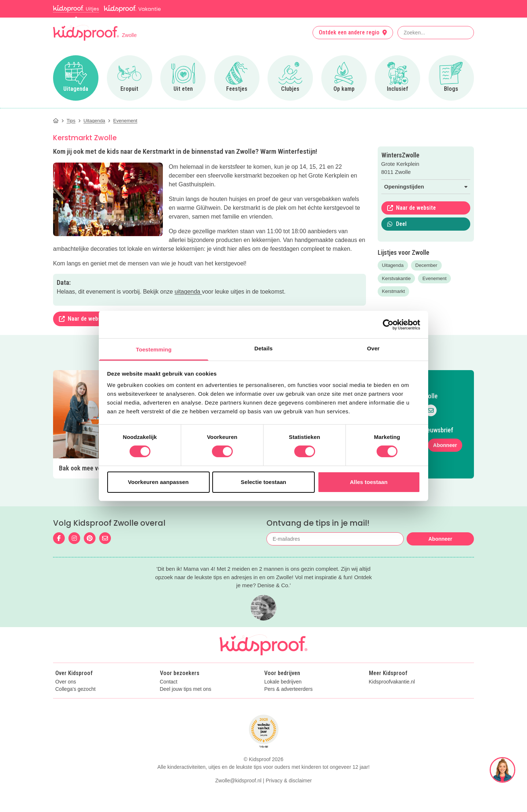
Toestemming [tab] (154, 349)
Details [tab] (263, 348)
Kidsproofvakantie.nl (392, 682)
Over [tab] (373, 348)
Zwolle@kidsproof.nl (238, 781)
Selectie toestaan (263, 482)
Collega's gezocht (75, 689)
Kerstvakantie (397, 278)
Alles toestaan (369, 482)
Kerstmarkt (394, 291)
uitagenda (188, 292)
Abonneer (445, 445)
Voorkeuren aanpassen (158, 482)
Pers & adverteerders (288, 689)
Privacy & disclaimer (289, 781)
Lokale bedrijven (283, 682)
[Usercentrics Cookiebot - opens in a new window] (388, 324)
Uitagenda (393, 265)
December (426, 265)
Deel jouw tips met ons (186, 689)
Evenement (434, 278)
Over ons (66, 682)
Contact (169, 682)
